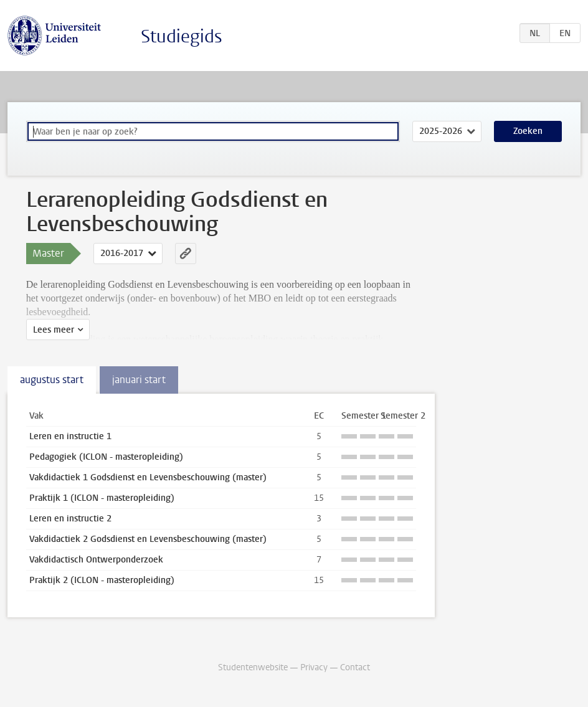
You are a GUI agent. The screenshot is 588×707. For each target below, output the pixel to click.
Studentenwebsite (253, 667)
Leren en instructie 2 (70, 519)
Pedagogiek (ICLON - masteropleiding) (106, 457)
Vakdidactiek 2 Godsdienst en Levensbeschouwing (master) (148, 539)
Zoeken (528, 131)
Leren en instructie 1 (70, 436)
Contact (355, 667)
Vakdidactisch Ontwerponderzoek (96, 560)
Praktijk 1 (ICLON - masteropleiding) (102, 498)
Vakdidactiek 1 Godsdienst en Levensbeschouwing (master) (148, 477)
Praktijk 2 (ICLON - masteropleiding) (102, 580)
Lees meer (54, 330)
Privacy (314, 667)
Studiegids (182, 36)
